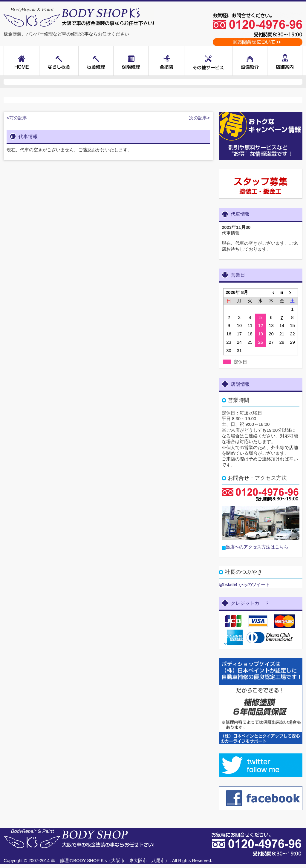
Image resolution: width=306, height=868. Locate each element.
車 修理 (60, 861)
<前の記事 (17, 118)
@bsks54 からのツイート (244, 585)
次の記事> (199, 118)
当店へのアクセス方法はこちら (257, 547)
